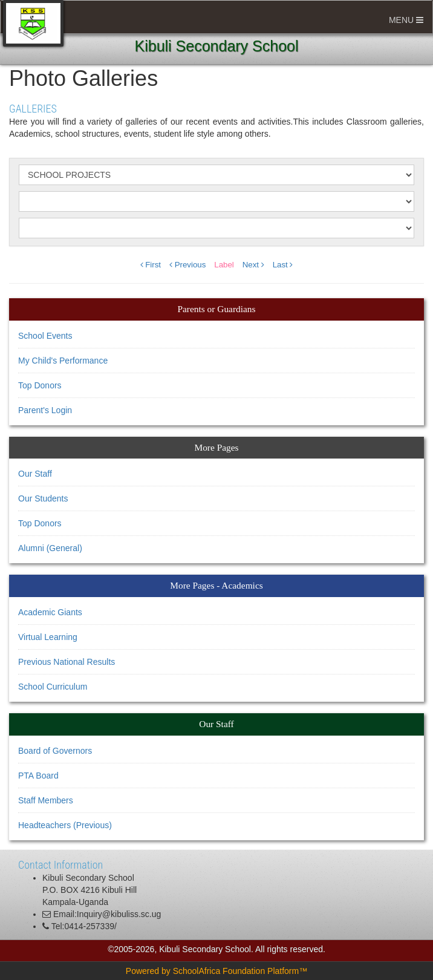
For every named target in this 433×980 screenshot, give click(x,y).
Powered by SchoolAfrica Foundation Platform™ (217, 971)
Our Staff (35, 474)
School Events (45, 336)
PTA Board (38, 776)
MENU (406, 20)
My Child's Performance (63, 361)
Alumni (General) (50, 548)
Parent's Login (45, 410)
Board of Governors (55, 751)
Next (253, 265)
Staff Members (46, 800)
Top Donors (40, 385)
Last (283, 265)
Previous (187, 265)
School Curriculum (53, 687)
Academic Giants (50, 612)
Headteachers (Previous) (65, 825)
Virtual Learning (48, 637)
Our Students (43, 498)
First (151, 265)
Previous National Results (67, 662)
